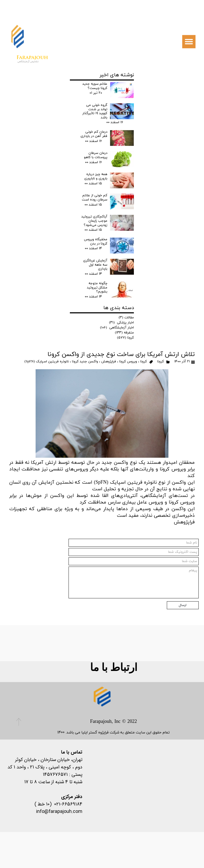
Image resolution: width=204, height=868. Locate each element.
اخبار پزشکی (122, 323)
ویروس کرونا (128, 362)
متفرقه (125, 333)
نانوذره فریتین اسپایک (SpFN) (47, 362)
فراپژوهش (109, 362)
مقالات (126, 318)
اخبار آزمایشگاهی (117, 328)
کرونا (161, 362)
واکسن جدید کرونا (85, 362)
